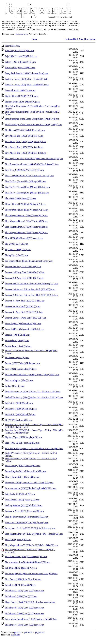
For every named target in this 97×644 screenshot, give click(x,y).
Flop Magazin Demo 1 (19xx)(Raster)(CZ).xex (26, 222)
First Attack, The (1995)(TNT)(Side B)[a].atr (25, 160)
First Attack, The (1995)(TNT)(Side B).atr (24, 154)
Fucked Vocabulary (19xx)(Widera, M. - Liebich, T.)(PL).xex (33, 398)
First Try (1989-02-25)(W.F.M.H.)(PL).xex (24, 177)
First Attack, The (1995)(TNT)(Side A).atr (24, 143)
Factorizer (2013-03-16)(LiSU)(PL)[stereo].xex (27, 529)
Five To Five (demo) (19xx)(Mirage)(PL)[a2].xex (27, 194)
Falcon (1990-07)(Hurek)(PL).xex (20, 69)
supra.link (15, 642)
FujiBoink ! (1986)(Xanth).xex (19, 410)
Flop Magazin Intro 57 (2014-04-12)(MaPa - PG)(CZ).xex (31, 552)
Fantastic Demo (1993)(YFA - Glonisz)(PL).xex (27, 91)
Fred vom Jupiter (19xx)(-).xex (19, 387)
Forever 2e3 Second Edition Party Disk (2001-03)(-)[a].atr (31, 302)
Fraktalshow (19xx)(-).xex (17, 347)
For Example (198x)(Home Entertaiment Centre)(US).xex (31, 580)
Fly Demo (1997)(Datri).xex (18, 256)
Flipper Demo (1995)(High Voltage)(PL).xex (25, 211)
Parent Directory (12, 53)
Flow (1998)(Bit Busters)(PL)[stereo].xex (24, 245)
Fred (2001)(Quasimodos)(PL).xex (21, 376)
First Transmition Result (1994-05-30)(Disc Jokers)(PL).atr (32, 171)
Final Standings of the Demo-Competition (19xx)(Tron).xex (32, 126)
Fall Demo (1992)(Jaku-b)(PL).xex (21, 575)
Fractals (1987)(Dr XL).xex (17, 342)
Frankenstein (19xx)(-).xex (17, 364)
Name (34, 46)
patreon (18, 639)
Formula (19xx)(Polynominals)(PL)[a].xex (24, 336)
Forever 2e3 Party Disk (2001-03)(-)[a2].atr (25, 279)
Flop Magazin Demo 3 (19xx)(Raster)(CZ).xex (26, 234)
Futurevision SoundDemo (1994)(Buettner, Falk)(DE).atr (31, 626)
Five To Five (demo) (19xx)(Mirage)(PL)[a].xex (27, 199)
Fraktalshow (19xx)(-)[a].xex (18, 353)
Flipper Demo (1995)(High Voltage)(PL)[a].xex (27, 217)
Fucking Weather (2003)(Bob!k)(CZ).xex (24, 512)
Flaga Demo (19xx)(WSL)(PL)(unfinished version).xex (30, 609)
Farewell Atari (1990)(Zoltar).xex (20, 97)
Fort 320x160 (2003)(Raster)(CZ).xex (22, 506)
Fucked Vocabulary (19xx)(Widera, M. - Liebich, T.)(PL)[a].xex (34, 404)
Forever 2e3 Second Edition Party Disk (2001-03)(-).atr (30, 296)
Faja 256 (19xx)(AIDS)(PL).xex (20, 57)
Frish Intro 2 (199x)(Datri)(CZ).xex (21, 603)
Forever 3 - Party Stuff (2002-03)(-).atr (23, 313)
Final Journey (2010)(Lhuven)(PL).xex (23, 472)
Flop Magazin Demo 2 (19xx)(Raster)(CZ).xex (26, 228)
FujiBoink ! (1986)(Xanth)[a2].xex (21, 416)
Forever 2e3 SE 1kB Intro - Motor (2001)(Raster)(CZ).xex (32, 290)
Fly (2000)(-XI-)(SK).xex (17, 251)
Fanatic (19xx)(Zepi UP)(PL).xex (20, 74)
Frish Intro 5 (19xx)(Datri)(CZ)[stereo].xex (25, 620)
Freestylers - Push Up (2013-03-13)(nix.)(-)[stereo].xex (30, 535)
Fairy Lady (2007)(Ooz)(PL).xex (20, 501)
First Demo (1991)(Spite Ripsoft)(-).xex (23, 586)
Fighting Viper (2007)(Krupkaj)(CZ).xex (23, 444)
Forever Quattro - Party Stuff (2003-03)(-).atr (25, 325)
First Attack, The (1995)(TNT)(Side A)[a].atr (25, 148)
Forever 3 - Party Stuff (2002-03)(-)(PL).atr (25, 308)
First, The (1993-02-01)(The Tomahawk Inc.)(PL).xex (29, 182)
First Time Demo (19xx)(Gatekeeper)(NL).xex (26, 563)
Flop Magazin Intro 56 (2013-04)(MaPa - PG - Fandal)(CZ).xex (34, 541)
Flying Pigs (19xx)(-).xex (16, 262)
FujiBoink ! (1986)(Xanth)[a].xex (20, 421)
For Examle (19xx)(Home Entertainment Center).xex (29, 268)
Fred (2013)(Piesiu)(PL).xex (18, 546)
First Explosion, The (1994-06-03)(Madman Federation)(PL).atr (34, 165)
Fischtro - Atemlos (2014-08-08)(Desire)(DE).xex (28, 569)
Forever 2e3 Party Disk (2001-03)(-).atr (23, 273)
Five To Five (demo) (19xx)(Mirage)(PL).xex (26, 188)
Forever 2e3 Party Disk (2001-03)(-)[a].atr (24, 285)
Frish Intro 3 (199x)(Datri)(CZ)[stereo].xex (25, 597)
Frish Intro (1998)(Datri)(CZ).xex (20, 592)
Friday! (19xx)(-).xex (15, 393)
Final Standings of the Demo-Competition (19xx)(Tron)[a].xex (33, 131)
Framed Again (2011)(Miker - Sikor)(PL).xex (26, 478)
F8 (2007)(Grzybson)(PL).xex (19, 427)
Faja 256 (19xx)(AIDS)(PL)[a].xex (21, 63)
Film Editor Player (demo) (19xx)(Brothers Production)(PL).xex (34, 455)
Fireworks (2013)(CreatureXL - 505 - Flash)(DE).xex (29, 489)
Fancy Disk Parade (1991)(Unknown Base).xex (26, 80)
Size (81, 46)
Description (90, 46)
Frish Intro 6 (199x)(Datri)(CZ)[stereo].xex (25, 615)
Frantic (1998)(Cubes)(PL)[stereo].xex (23, 370)
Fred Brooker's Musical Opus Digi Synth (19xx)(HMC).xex (32, 381)
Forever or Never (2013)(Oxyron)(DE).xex (24, 518)
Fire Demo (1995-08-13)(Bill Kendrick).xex (25, 137)
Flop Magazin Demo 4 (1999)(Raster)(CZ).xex (26, 239)
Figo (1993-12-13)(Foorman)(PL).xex (22, 450)
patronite (28, 639)
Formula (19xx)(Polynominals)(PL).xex (23, 330)
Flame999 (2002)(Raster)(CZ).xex (21, 205)
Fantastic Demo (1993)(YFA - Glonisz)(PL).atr (26, 86)
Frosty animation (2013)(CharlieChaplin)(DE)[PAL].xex (31, 495)
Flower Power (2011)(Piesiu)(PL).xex (22, 484)
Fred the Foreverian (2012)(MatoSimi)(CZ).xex (27, 524)
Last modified (71, 46)
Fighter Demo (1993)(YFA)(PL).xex (22, 103)
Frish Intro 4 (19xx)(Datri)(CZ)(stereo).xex (25, 632)
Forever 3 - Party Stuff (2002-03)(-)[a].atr (24, 319)
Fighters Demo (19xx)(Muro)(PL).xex (22, 109)
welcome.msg (22, 41)
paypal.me (40, 639)
